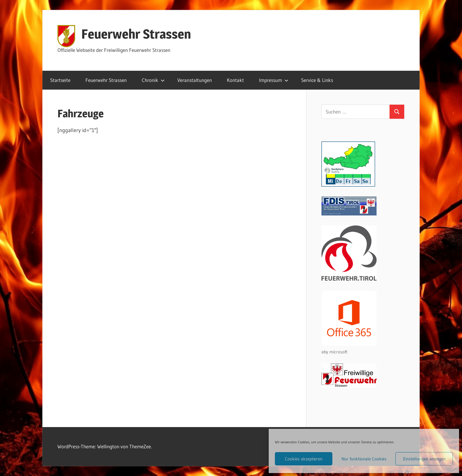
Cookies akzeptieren (304, 459)
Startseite (60, 80)
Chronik (153, 80)
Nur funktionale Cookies (364, 459)
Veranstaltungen (195, 80)
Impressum (274, 80)
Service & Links (317, 80)
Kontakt (235, 80)
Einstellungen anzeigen (424, 459)
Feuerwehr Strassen (136, 34)
